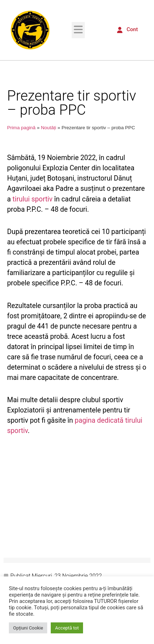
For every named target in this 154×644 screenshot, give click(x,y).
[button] (78, 30)
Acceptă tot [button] (67, 628)
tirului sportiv (32, 199)
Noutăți (48, 128)
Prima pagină (21, 128)
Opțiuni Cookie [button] (28, 628)
